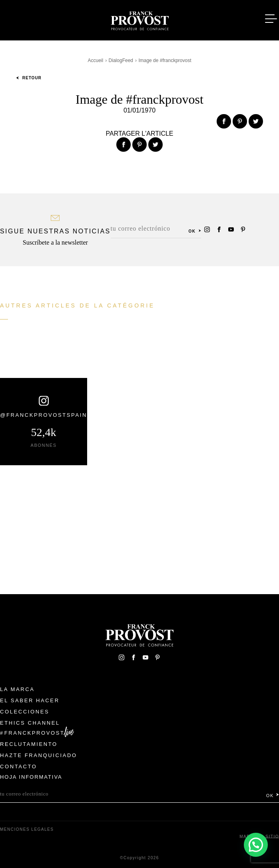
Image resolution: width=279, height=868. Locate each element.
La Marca (17, 689)
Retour (29, 78)
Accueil (95, 60)
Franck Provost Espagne (139, 19)
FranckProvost (35, 733)
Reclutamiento (29, 744)
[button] (256, 844)
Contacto (19, 767)
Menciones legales (27, 829)
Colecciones (25, 712)
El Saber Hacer (30, 700)
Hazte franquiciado (39, 755)
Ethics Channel (30, 723)
